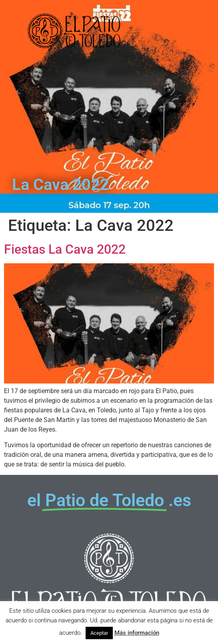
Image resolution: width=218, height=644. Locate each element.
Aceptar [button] (99, 633)
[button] (185, 72)
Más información (137, 633)
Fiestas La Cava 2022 (65, 249)
